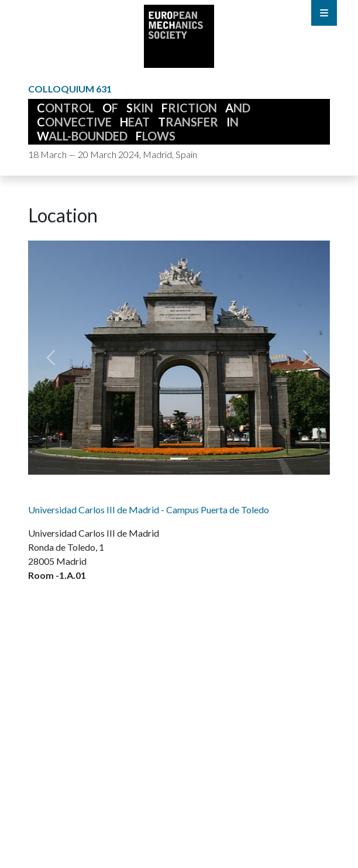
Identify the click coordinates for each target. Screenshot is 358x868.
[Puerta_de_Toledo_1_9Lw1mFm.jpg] (179, 459)
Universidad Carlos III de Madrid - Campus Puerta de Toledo (149, 510)
